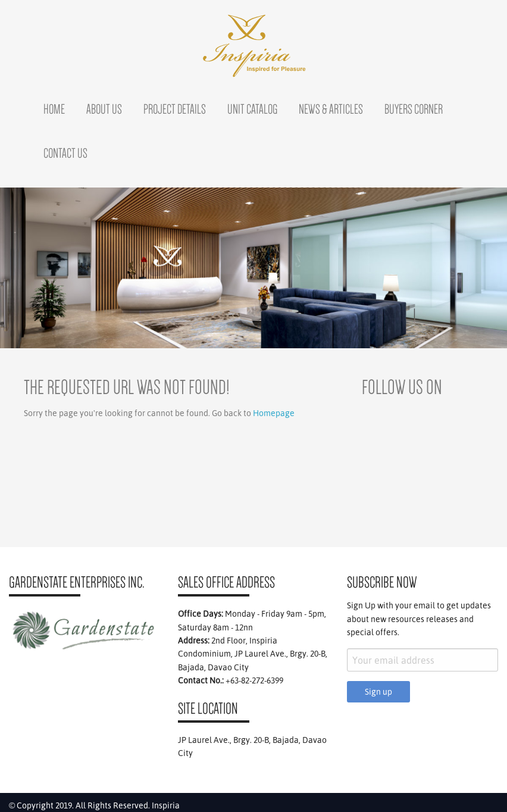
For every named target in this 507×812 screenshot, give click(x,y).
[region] (253, 268)
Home (54, 109)
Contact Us (65, 153)
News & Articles (331, 109)
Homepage (274, 413)
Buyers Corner (414, 109)
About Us (104, 109)
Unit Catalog (252, 109)
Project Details (175, 109)
